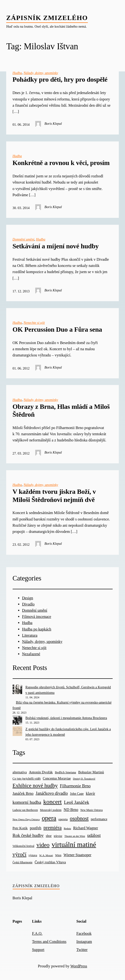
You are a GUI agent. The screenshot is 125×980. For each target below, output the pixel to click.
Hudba (17, 73)
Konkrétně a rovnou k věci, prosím (61, 163)
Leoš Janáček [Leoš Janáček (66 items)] (76, 802)
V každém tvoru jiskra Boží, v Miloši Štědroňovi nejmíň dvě (54, 496)
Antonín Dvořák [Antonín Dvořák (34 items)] (41, 772)
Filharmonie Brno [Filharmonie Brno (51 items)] (75, 786)
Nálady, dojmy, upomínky (41, 73)
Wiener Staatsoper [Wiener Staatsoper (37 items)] (77, 855)
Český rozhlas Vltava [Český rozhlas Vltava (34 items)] (50, 862)
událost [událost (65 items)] (94, 835)
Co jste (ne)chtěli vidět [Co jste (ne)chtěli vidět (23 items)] (27, 778)
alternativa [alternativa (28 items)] (20, 772)
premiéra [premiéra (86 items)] (53, 828)
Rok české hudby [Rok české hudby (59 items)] (28, 835)
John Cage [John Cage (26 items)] (77, 794)
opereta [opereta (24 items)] (63, 819)
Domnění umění (23, 239)
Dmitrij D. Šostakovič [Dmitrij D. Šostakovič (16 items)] (84, 779)
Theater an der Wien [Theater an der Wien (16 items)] (75, 836)
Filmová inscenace (37, 617)
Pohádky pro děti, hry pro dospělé (60, 79)
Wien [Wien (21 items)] (58, 855)
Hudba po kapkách (37, 629)
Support (38, 950)
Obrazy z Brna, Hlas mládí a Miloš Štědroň (61, 411)
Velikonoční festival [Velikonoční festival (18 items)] (24, 846)
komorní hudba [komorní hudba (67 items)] (27, 802)
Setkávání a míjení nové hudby (56, 246)
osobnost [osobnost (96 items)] (79, 818)
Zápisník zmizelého (47, 18)
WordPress (79, 966)
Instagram (84, 942)
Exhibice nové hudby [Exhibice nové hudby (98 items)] (35, 786)
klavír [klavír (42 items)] (90, 793)
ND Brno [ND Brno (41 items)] (71, 810)
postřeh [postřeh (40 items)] (35, 828)
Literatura (30, 635)
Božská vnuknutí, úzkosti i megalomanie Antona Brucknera (66, 718)
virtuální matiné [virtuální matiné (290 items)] (74, 845)
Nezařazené (31, 654)
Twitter (82, 950)
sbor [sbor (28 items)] (49, 836)
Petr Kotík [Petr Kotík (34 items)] (20, 828)
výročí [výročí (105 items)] (20, 854)
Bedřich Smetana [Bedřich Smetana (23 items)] (66, 772)
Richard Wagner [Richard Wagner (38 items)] (86, 828)
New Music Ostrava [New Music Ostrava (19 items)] (92, 810)
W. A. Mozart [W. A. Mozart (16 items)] (46, 855)
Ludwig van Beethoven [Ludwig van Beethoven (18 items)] (25, 810)
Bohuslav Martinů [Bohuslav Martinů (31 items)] (91, 772)
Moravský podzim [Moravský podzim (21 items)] (51, 810)
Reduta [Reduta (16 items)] (67, 828)
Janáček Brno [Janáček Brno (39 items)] (23, 793)
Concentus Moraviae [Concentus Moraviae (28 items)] (57, 778)
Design (28, 598)
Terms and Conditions (49, 942)
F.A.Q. (37, 933)
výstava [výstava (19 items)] (33, 855)
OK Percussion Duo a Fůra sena (57, 329)
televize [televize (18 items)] (58, 836)
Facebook (84, 933)
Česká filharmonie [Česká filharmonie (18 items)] (23, 862)
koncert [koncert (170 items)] (52, 802)
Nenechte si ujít (34, 323)
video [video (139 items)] (43, 845)
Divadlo (28, 604)
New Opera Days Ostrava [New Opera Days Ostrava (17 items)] (26, 819)
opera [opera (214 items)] (49, 818)
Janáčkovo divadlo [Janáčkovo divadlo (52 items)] (52, 793)
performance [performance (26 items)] (99, 819)
